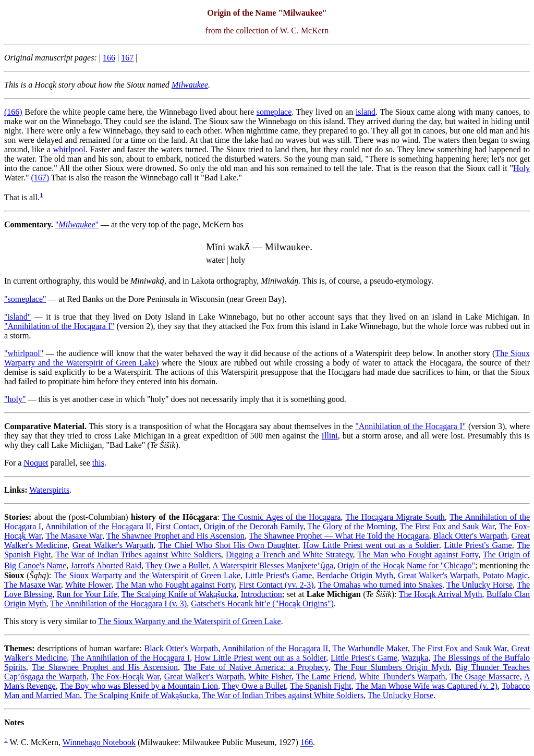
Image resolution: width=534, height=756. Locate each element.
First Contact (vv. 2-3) (276, 585)
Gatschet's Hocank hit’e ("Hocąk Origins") (262, 603)
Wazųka (415, 658)
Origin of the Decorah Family (254, 526)
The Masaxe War (74, 536)
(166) (13, 112)
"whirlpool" (24, 353)
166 (109, 58)
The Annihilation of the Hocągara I (130, 658)
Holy (521, 168)
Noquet (36, 463)
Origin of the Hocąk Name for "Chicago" (406, 565)
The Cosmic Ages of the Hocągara (281, 517)
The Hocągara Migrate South (395, 517)
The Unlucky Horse (480, 585)
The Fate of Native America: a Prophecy (256, 667)
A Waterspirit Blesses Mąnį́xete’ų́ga (273, 565)
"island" (17, 317)
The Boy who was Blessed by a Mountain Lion (139, 686)
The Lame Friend (325, 676)
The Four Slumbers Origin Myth (392, 667)
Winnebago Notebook (99, 743)
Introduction (262, 594)
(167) (40, 178)
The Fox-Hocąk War (125, 676)
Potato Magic (505, 575)
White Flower (88, 585)
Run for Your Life (87, 594)
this (98, 463)
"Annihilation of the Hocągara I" (59, 326)
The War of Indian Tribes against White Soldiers (138, 554)
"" (77, 224)
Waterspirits (49, 490)
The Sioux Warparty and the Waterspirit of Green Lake (147, 575)
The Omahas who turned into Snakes (380, 585)
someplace (274, 112)
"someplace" (25, 299)
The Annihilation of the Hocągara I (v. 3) (118, 603)
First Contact (178, 526)
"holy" (15, 399)
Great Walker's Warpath (113, 545)
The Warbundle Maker (370, 648)
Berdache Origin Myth (355, 575)
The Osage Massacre (485, 676)
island (366, 112)
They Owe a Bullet (177, 565)
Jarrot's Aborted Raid (106, 565)
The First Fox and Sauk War (447, 526)
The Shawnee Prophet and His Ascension (175, 536)
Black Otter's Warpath (470, 536)
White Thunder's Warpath (402, 676)
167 (127, 58)
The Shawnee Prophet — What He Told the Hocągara (339, 536)
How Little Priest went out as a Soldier (371, 545)
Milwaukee (190, 85)
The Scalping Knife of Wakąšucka (179, 594)
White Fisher (270, 676)
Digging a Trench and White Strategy (289, 554)
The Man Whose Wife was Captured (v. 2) (427, 686)
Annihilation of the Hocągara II (98, 526)
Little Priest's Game (478, 545)
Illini (330, 436)
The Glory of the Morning (352, 526)
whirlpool (69, 149)
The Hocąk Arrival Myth (441, 594)
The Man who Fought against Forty (418, 554)
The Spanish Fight (321, 686)
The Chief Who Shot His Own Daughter (228, 545)
